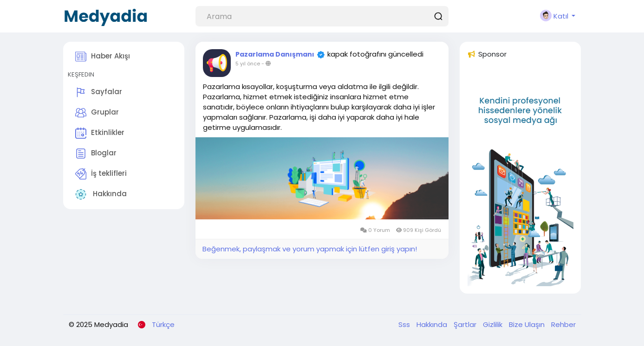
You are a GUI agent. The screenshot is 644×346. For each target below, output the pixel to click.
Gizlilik (494, 324)
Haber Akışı (103, 57)
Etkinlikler (100, 133)
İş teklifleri (101, 174)
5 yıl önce (248, 64)
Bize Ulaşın (528, 324)
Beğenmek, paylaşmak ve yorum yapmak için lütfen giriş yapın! (310, 249)
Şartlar (466, 324)
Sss (405, 324)
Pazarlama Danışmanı (275, 54)
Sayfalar (99, 92)
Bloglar (96, 154)
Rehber (563, 324)
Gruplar (97, 113)
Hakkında (101, 194)
